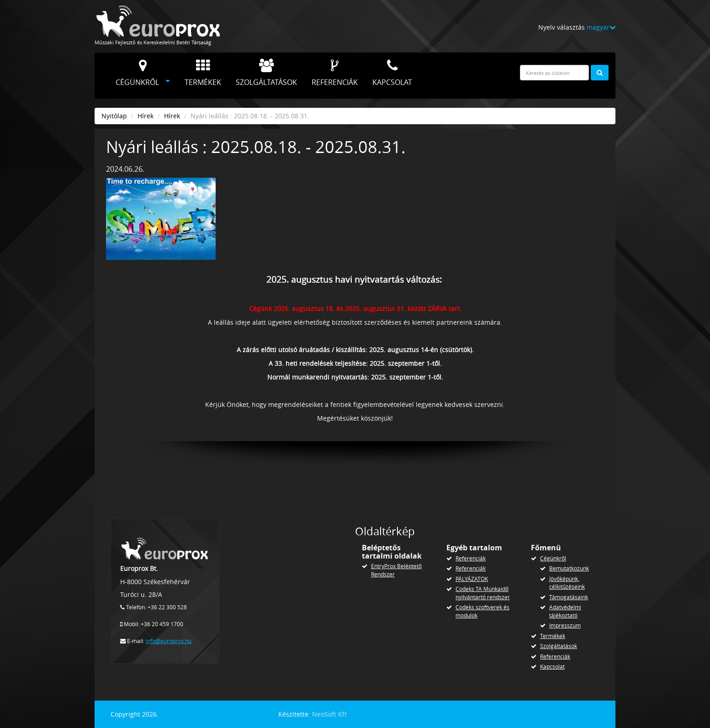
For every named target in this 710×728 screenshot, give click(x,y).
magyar (601, 27)
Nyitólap (114, 116)
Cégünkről (137, 73)
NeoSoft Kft (329, 714)
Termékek (203, 73)
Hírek (146, 116)
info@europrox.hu (169, 641)
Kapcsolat (392, 73)
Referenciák (335, 73)
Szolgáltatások (266, 73)
